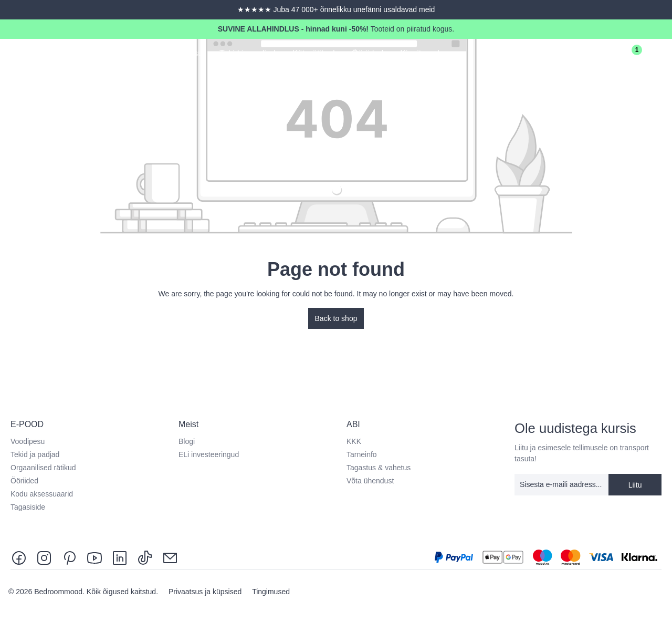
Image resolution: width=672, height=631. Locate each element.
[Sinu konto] (598, 55)
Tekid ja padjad (35, 454)
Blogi (187, 441)
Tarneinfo (362, 454)
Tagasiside (28, 507)
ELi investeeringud (209, 454)
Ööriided (24, 481)
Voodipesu (28, 441)
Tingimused (271, 592)
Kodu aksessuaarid (42, 494)
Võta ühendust (370, 481)
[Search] (569, 55)
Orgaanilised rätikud (43, 468)
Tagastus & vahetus (379, 468)
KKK (354, 441)
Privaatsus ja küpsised (206, 592)
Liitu (635, 485)
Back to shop (336, 318)
